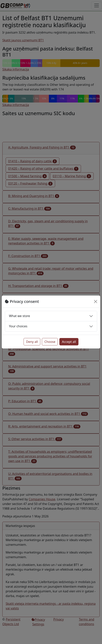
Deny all (32, 342)
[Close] (96, 302)
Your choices (18, 326)
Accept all (69, 342)
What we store (19, 316)
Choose (50, 342)
